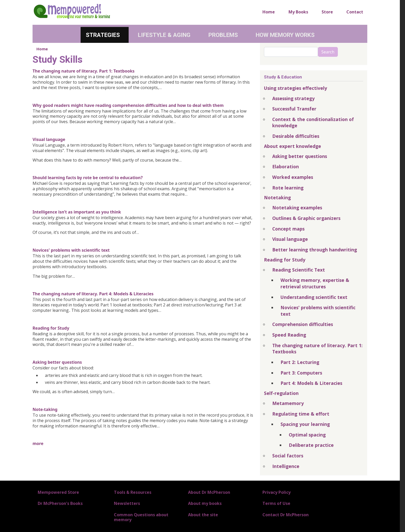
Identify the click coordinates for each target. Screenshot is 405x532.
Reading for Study (51, 328)
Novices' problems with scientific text (71, 250)
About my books (205, 503)
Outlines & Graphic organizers (306, 218)
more (38, 443)
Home (269, 12)
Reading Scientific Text (299, 270)
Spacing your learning (305, 424)
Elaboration (286, 166)
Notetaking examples (297, 208)
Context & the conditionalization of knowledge (313, 122)
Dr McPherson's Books (60, 503)
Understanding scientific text (314, 297)
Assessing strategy (293, 98)
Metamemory (288, 403)
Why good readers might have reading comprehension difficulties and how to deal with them (128, 105)
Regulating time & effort (301, 414)
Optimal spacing (307, 435)
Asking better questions (57, 362)
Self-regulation (281, 393)
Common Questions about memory (141, 517)
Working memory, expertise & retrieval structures (315, 283)
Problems (223, 35)
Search (328, 52)
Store (327, 12)
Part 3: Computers (301, 373)
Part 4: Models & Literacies (311, 383)
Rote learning (288, 188)
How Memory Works (285, 35)
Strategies (103, 35)
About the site (203, 515)
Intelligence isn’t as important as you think (77, 212)
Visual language (49, 139)
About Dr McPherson (209, 492)
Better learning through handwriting (315, 250)
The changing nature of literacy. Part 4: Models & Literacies (93, 294)
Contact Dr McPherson (286, 515)
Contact (355, 12)
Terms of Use (276, 503)
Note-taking (45, 409)
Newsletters (127, 503)
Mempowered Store (58, 492)
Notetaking (277, 197)
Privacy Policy (277, 492)
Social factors (288, 456)
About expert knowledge (293, 146)
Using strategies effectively (295, 88)
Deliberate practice (311, 445)
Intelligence (286, 466)
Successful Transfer (294, 109)
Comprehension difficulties (303, 324)
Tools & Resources (133, 492)
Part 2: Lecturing (300, 362)
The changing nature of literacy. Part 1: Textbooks (84, 71)
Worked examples (293, 177)
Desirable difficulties (296, 136)
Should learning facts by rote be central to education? (88, 178)
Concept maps (288, 229)
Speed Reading (289, 335)
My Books (298, 12)
